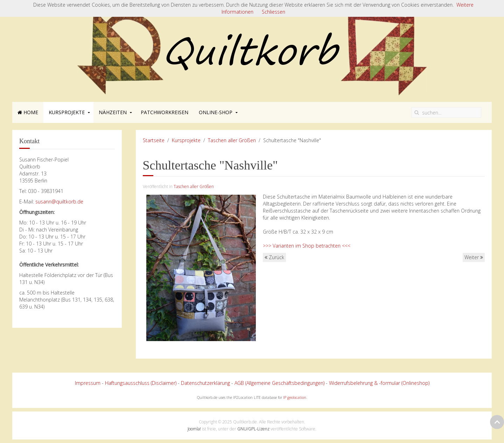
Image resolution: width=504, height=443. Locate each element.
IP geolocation (295, 397)
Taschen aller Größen (232, 140)
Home (28, 112)
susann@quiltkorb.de (59, 202)
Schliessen (274, 12)
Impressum (88, 383)
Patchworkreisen (164, 112)
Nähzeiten (113, 112)
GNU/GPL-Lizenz (253, 429)
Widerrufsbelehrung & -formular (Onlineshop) (379, 383)
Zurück (274, 257)
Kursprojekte (67, 112)
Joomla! (194, 429)
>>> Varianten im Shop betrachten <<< (307, 246)
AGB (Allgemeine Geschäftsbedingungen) (279, 383)
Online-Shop (216, 112)
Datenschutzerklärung (205, 383)
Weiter (474, 257)
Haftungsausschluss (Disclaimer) (141, 383)
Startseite (154, 140)
